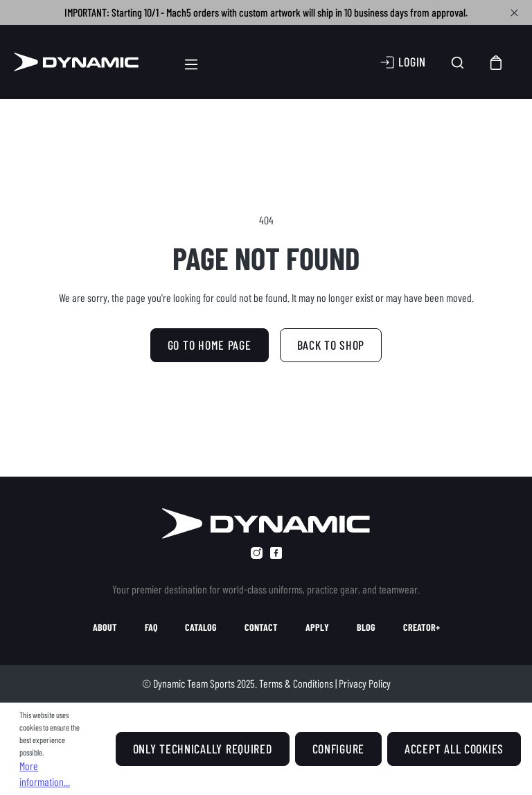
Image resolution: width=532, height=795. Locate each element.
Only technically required (203, 749)
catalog (201, 627)
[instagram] (257, 553)
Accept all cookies (454, 749)
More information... (45, 773)
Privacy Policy (365, 683)
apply (317, 627)
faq (151, 627)
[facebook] (276, 553)
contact (261, 627)
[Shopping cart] (497, 62)
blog (366, 627)
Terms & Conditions (296, 683)
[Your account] (402, 62)
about (105, 627)
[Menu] (191, 62)
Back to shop (331, 345)
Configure (338, 749)
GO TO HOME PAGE (210, 345)
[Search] (458, 62)
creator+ (422, 627)
